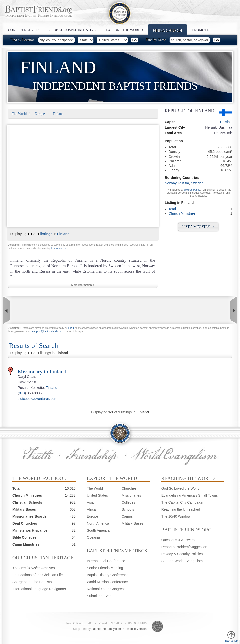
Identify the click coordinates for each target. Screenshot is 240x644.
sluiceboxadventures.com (38, 399)
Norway (171, 183)
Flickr (71, 328)
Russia (184, 183)
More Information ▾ (82, 285)
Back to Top (231, 637)
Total (172, 209)
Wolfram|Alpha (192, 190)
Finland (58, 114)
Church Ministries (182, 213)
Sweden (197, 183)
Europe (40, 114)
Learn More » (59, 248)
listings (46, 234)
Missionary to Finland (42, 372)
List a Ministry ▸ (198, 227)
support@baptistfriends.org (47, 332)
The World (19, 114)
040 (22, 393)
